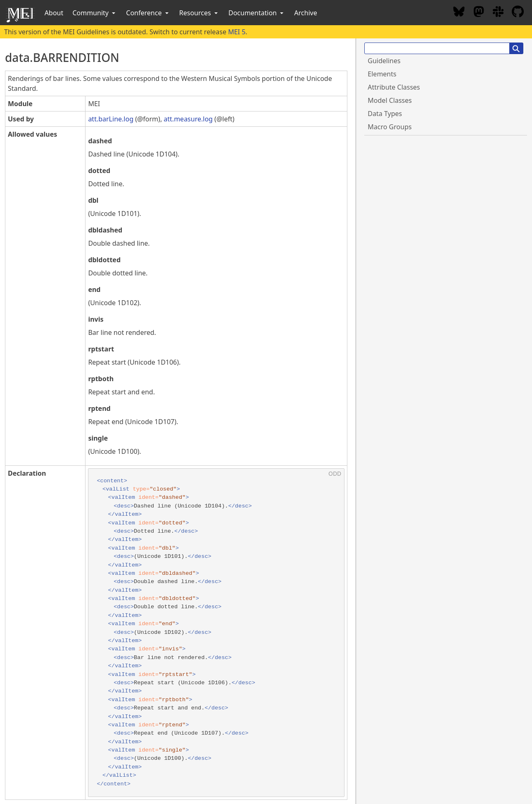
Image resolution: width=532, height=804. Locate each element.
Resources (199, 13)
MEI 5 (237, 32)
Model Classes (390, 100)
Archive (305, 13)
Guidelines (384, 61)
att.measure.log (188, 119)
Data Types (385, 114)
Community (95, 13)
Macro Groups (389, 127)
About (54, 13)
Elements (382, 74)
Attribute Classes (394, 87)
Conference (148, 13)
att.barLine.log (111, 119)
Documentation (257, 13)
